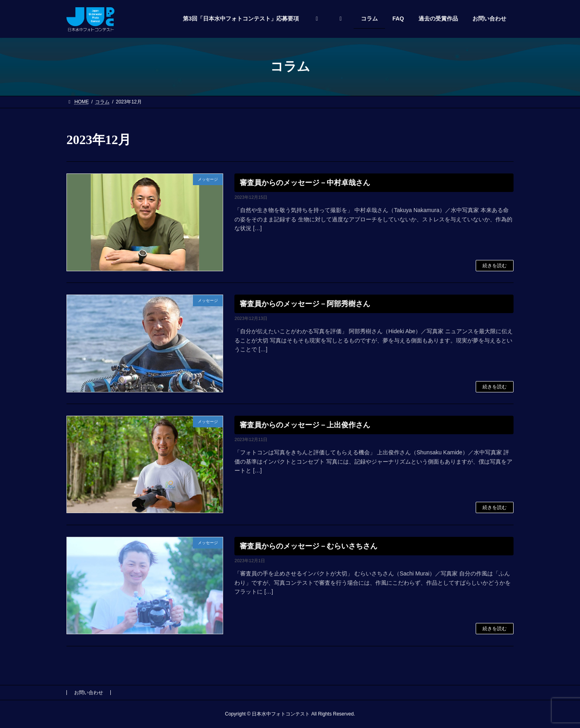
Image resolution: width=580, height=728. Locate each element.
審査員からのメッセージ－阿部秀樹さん (305, 304)
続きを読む (495, 266)
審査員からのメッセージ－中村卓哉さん (305, 183)
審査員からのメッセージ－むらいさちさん (309, 546)
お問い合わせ (89, 693)
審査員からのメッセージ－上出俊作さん (305, 425)
